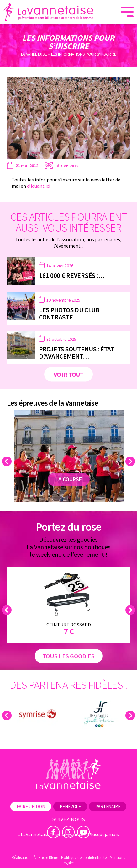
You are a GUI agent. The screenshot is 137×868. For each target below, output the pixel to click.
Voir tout (69, 374)
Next (131, 461)
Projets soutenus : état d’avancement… (77, 353)
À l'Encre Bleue (46, 858)
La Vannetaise (34, 54)
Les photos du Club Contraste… (69, 314)
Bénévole (70, 807)
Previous (8, 461)
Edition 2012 (66, 166)
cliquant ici (39, 186)
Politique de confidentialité (84, 858)
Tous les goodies (68, 656)
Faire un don (31, 807)
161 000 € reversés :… (72, 276)
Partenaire (108, 807)
